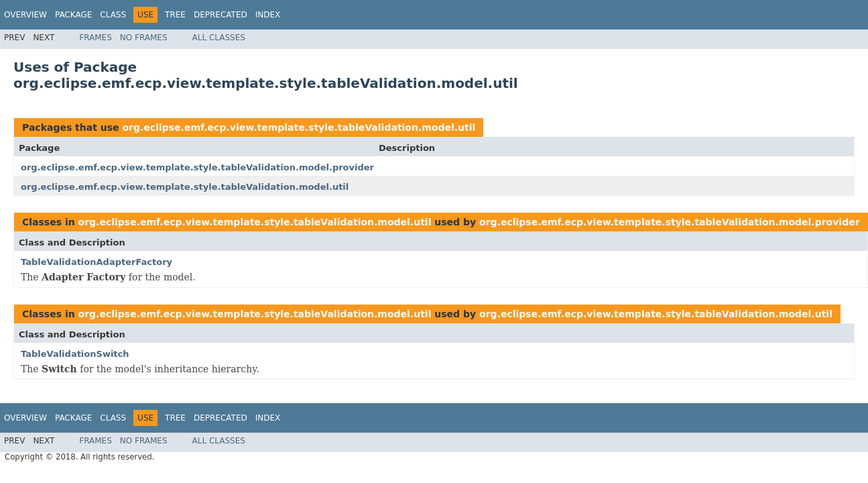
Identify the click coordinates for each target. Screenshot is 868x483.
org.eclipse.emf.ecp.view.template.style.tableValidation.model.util (299, 127)
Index (268, 15)
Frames (96, 38)
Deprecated (221, 15)
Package (73, 15)
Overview (25, 15)
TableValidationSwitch (75, 354)
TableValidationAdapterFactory (97, 262)
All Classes (219, 38)
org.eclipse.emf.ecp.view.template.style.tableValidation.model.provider (197, 167)
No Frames (144, 38)
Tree (175, 15)
